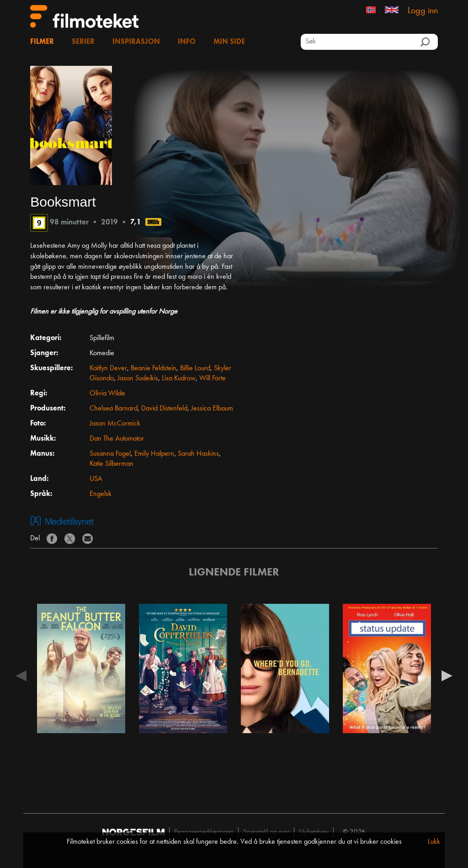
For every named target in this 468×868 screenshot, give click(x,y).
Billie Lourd (195, 368)
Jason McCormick (115, 424)
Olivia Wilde (107, 394)
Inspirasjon (136, 42)
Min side (229, 42)
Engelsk (101, 494)
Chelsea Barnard (114, 409)
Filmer (42, 42)
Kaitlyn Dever (108, 368)
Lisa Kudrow (179, 378)
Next (447, 675)
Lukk (434, 842)
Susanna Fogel (110, 454)
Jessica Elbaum (212, 409)
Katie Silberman (112, 464)
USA (96, 479)
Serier (83, 42)
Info (187, 42)
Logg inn (423, 11)
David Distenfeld (164, 409)
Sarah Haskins (198, 454)
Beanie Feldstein (154, 368)
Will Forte (213, 378)
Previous (21, 675)
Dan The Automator (117, 439)
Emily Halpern (154, 454)
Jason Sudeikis (138, 378)
